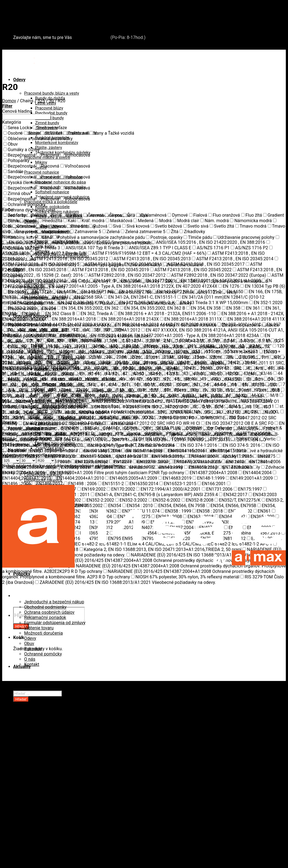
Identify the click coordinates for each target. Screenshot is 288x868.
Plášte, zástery (49, 148)
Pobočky (22, 689)
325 (41, 101)
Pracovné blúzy (49, 108)
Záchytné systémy (42, 804)
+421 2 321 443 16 (91, 37)
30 (51, 101)
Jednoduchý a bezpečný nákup (54, 602)
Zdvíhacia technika (43, 788)
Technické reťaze (41, 772)
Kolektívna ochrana (43, 809)
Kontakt (32, 664)
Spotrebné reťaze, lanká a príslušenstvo (63, 767)
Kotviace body (38, 814)
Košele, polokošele (52, 207)
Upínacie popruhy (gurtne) (50, 783)
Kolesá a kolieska (41, 746)
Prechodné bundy (51, 113)
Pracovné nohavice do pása (60, 182)
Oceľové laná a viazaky (47, 752)
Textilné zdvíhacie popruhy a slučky (59, 778)
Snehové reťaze (28, 23)
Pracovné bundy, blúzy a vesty (52, 93)
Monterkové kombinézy (57, 143)
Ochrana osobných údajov (49, 612)
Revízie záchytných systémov (53, 830)
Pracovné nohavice (42, 172)
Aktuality (22, 667)
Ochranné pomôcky (43, 654)
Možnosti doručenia (43, 633)
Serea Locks (25, 28)
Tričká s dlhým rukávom (57, 212)
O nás (30, 659)
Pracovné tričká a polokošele (51, 202)
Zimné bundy (47, 123)
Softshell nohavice (52, 192)
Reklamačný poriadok (45, 617)
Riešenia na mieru (42, 825)
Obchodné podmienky (45, 607)
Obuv (29, 644)
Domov (9, 101)
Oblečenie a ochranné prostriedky (46, 7)
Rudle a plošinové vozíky (48, 762)
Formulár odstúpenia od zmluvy (55, 623)
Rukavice (33, 649)
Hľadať (21, 699)
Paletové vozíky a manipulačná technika (63, 757)
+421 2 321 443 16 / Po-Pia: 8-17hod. (52, 47)
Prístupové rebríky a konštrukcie (56, 819)
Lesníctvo (34, 793)
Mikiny (41, 162)
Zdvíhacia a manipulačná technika (47, 12)
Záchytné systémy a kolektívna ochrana (52, 17)
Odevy (19, 80)
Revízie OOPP (38, 736)
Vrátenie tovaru (39, 628)
